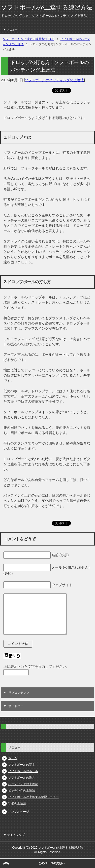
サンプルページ (19, 812)
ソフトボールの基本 (22, 765)
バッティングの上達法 (23, 784)
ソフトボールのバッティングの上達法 (54, 80)
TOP (29, 39)
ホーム (13, 758)
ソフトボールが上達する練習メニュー (33, 797)
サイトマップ (16, 835)
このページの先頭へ (52, 863)
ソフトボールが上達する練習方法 (47, 7)
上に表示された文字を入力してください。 (36, 667)
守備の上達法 (17, 803)
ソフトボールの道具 (22, 778)
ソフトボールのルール (23, 771)
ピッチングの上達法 (22, 790)
